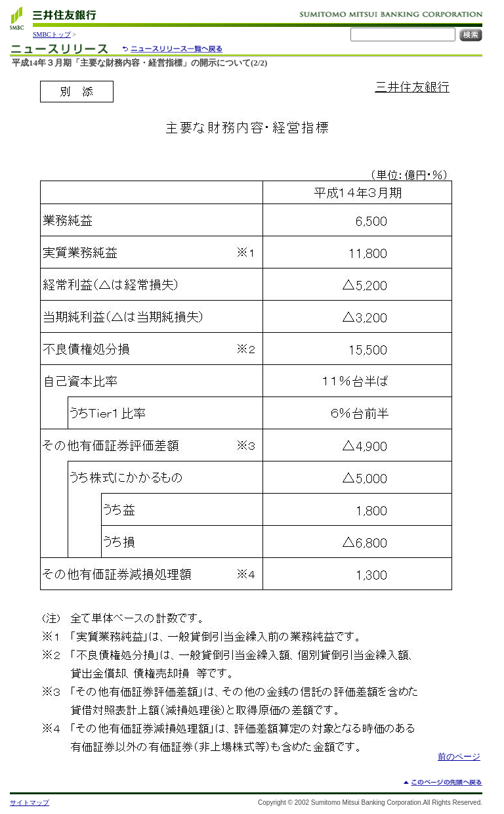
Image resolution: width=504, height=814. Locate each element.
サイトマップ (30, 803)
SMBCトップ (52, 34)
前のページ (459, 757)
